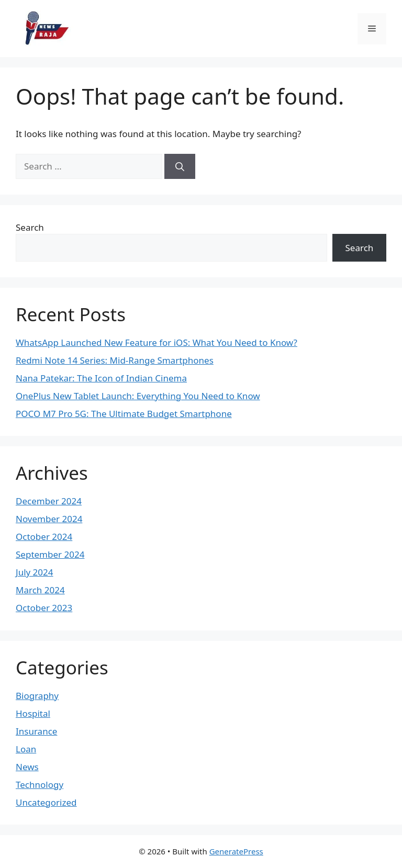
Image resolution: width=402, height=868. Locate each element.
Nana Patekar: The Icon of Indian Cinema (101, 378)
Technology (40, 785)
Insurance (36, 731)
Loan (26, 749)
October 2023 (44, 608)
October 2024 (44, 537)
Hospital (33, 713)
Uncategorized (46, 802)
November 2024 (49, 519)
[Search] (180, 166)
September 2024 (50, 554)
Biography (37, 696)
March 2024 (40, 590)
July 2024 (35, 572)
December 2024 (49, 501)
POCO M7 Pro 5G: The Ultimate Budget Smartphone (124, 414)
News (27, 767)
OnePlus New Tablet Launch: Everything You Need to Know (138, 396)
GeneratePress (236, 851)
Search (30, 227)
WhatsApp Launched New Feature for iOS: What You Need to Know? (157, 342)
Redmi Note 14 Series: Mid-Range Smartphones (115, 360)
